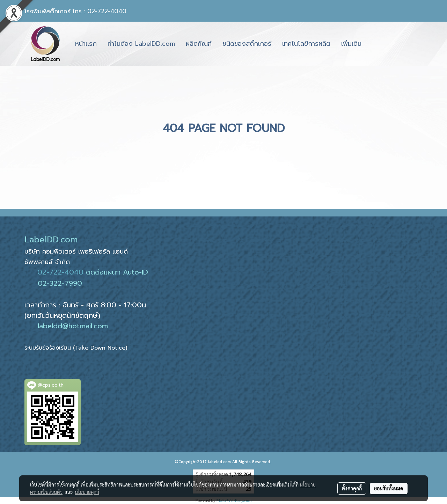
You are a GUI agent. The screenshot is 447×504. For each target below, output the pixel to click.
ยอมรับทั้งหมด (389, 488)
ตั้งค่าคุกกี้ (352, 488)
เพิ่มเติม (351, 44)
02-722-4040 (60, 272)
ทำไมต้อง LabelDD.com (141, 44)
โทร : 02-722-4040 (100, 11)
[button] (373, 44)
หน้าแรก (86, 44)
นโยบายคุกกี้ (87, 492)
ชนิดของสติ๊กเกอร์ (247, 44)
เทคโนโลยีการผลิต (306, 44)
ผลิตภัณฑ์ (199, 44)
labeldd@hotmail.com (73, 326)
